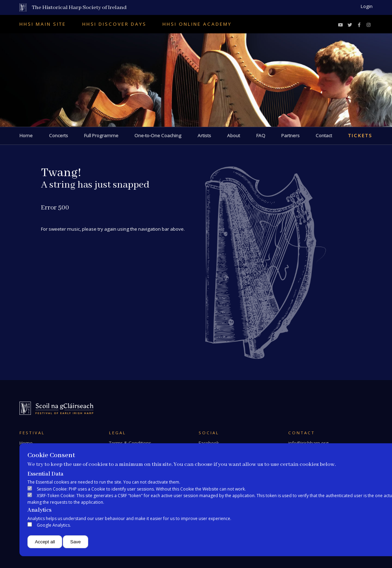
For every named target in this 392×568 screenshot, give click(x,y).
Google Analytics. (54, 525)
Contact (324, 135)
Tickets (360, 135)
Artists (204, 135)
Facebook (209, 443)
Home (26, 135)
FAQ (261, 135)
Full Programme (101, 135)
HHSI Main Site (43, 24)
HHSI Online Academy (197, 24)
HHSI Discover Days (114, 24)
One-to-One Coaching (158, 135)
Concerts (59, 135)
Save (75, 542)
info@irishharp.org (308, 443)
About (233, 135)
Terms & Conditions (130, 443)
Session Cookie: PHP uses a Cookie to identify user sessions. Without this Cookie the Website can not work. (141, 489)
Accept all (45, 542)
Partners (290, 135)
